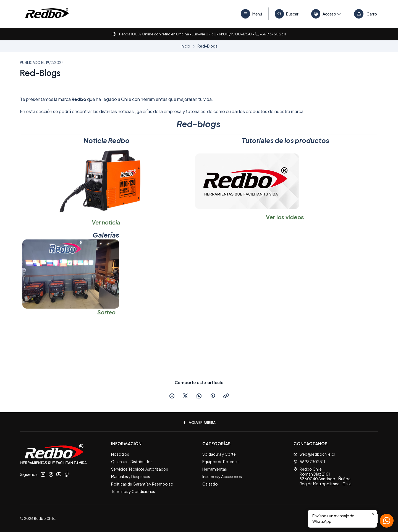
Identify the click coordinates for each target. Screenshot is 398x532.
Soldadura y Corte (219, 454)
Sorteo (106, 312)
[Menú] (252, 14)
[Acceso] (326, 14)
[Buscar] (287, 14)
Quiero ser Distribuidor (132, 461)
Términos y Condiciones (133, 491)
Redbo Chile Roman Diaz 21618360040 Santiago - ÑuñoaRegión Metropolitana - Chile (323, 476)
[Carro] (366, 14)
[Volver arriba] (199, 423)
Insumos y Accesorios (222, 476)
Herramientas (215, 469)
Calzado (210, 484)
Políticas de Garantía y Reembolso (142, 484)
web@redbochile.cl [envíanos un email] (314, 454)
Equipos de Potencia (221, 461)
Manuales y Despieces (131, 476)
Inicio (185, 46)
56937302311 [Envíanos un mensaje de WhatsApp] (309, 461)
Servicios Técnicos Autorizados (140, 469)
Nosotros (120, 454)
